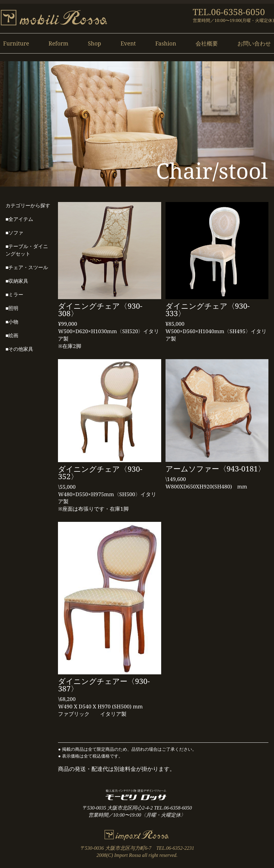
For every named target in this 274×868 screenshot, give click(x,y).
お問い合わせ (254, 43)
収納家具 (18, 281)
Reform (59, 43)
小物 (13, 322)
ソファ (16, 233)
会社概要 (207, 43)
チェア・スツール (28, 267)
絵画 (13, 335)
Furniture (16, 43)
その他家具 (21, 349)
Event (128, 43)
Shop (94, 43)
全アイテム (21, 219)
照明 (13, 308)
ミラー (16, 295)
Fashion (166, 43)
